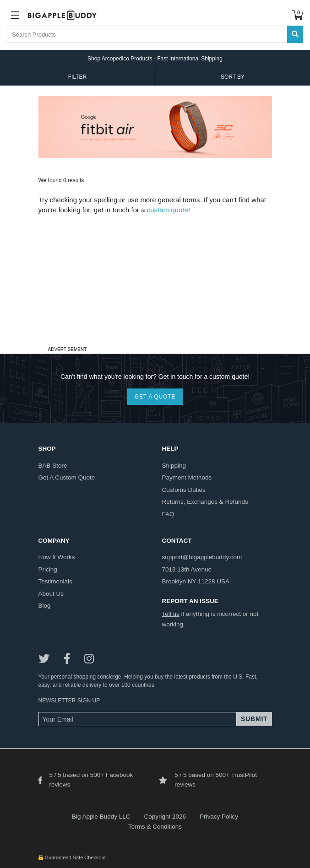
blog (45, 606)
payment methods (187, 477)
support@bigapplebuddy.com (202, 557)
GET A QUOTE (155, 397)
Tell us (171, 614)
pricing (48, 569)
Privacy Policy (219, 817)
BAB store (53, 466)
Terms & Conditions (155, 827)
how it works (57, 557)
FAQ (168, 514)
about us (51, 594)
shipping (174, 466)
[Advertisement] (155, 280)
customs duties (184, 490)
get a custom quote (67, 477)
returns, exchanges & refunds (205, 502)
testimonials (55, 581)
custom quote (168, 210)
